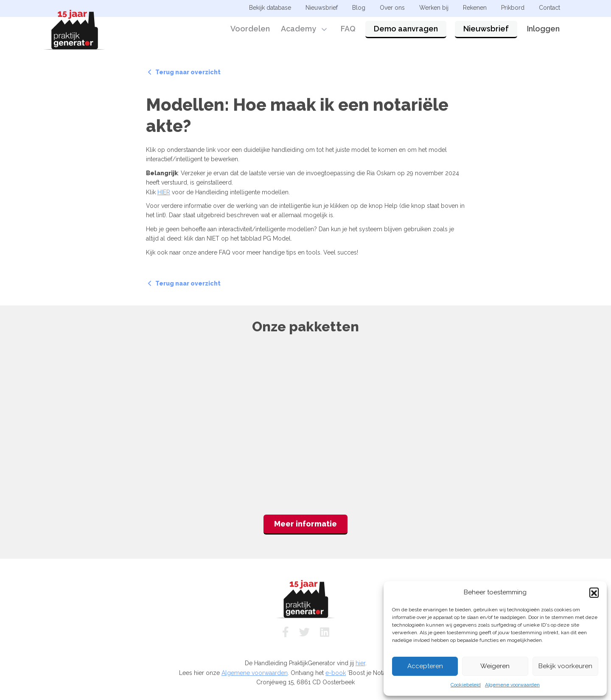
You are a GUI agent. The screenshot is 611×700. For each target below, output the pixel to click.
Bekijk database (270, 8)
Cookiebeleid (466, 685)
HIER (164, 192)
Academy (298, 31)
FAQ (348, 31)
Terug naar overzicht (184, 72)
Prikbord (513, 8)
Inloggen (543, 31)
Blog (359, 8)
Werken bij (434, 8)
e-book (336, 673)
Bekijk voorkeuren (565, 666)
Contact (549, 8)
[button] (594, 592)
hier (360, 663)
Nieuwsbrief (486, 31)
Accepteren (425, 666)
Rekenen (475, 8)
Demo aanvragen (406, 31)
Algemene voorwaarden (512, 685)
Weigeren (495, 666)
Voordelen (250, 31)
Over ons (392, 8)
